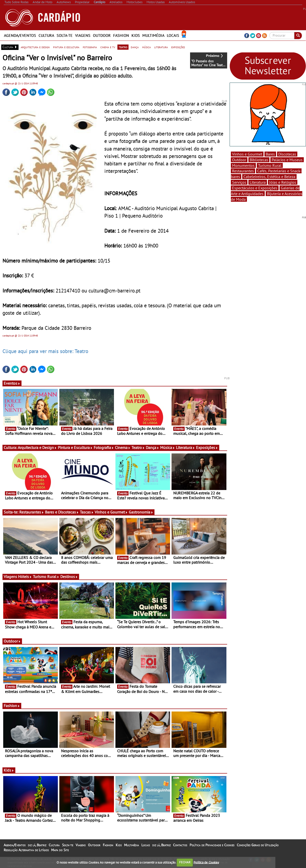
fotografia (90, 47)
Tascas (87, 512)
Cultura (46, 35)
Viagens (83, 35)
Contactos (180, 845)
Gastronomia (141, 512)
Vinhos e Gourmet (111, 512)
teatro (123, 47)
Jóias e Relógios (283, 182)
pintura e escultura (66, 47)
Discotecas (287, 154)
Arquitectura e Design (37, 447)
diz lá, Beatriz (37, 845)
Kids (136, 35)
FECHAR (185, 862)
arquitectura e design (35, 47)
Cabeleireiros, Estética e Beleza (269, 177)
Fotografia (104, 447)
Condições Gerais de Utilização (258, 845)
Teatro (138, 447)
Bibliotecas (259, 160)
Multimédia (153, 35)
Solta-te (65, 35)
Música (168, 447)
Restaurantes (32, 512)
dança (135, 47)
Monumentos (243, 165)
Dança (153, 447)
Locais (173, 35)
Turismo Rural (46, 577)
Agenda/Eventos (20, 35)
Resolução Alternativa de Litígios (26, 850)
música (146, 47)
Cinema (123, 447)
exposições (178, 47)
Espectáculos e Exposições (255, 188)
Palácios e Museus (287, 160)
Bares (270, 154)
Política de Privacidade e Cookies (212, 845)
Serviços (239, 182)
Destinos (69, 577)
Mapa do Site (60, 850)
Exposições (207, 447)
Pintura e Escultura (75, 447)
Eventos (12, 383)
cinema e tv (108, 47)
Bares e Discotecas (62, 512)
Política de (206, 862)
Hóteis (25, 577)
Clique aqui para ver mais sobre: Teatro (45, 351)
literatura (161, 47)
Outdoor (102, 35)
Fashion (121, 35)
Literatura (186, 447)
